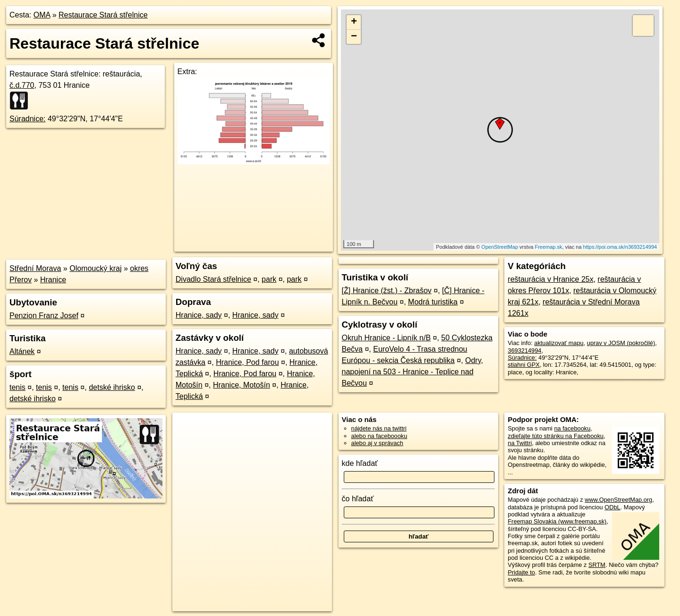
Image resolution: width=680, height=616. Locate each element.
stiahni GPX (524, 365)
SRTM (597, 565)
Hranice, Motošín (242, 385)
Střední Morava (35, 268)
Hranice (53, 280)
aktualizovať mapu (559, 343)
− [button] (354, 37)
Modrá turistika (433, 302)
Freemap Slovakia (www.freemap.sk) (557, 521)
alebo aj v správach (377, 443)
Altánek (22, 351)
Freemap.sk (548, 247)
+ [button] (354, 22)
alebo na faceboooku (379, 436)
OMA (42, 15)
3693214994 (524, 350)
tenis (17, 387)
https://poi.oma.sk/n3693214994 (620, 247)
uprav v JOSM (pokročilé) (621, 343)
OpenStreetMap (500, 247)
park (269, 279)
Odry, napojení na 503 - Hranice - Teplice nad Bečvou (412, 372)
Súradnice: (28, 119)
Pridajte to (521, 572)
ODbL (612, 507)
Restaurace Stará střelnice (103, 15)
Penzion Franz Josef (44, 316)
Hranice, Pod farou (247, 362)
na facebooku (572, 428)
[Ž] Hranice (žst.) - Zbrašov (387, 291)
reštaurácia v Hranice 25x (550, 279)
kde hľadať (360, 463)
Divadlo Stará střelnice (213, 279)
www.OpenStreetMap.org (618, 500)
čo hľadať (358, 499)
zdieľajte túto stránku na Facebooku (556, 436)
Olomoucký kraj (95, 268)
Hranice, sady (199, 315)
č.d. (22, 85)
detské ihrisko (112, 387)
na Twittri (520, 443)
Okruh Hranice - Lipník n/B (387, 338)
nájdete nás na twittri (379, 428)
